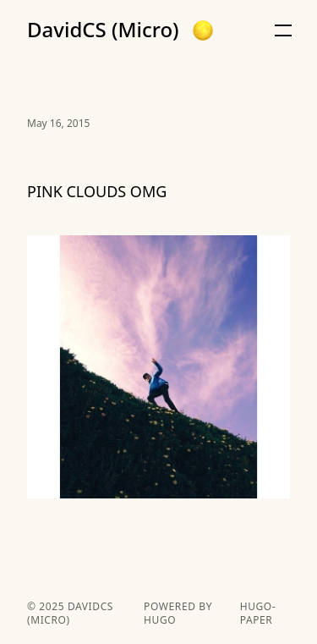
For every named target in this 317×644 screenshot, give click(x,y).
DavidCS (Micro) (103, 30)
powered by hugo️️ (178, 614)
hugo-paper (258, 614)
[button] (203, 30)
